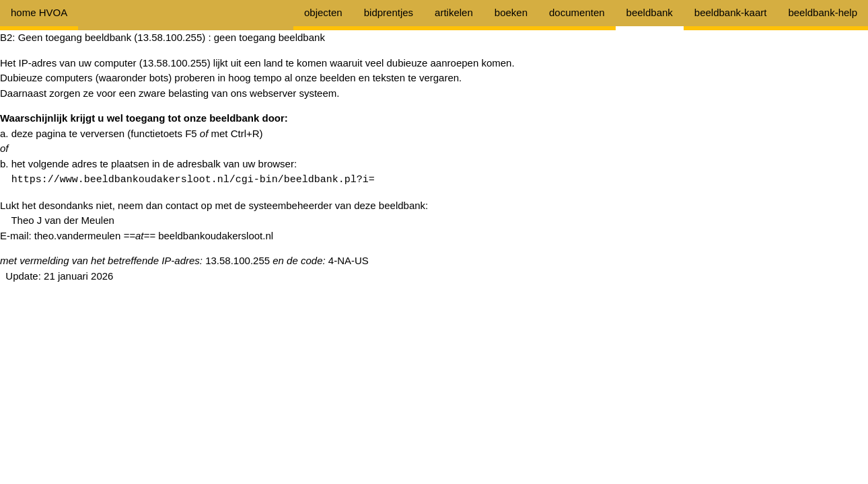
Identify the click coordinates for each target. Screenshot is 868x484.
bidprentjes (389, 12)
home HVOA (39, 12)
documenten (577, 12)
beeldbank (650, 12)
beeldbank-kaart (731, 12)
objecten (323, 12)
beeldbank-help (823, 12)
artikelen (454, 12)
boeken (511, 12)
